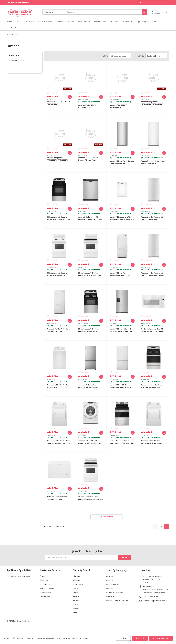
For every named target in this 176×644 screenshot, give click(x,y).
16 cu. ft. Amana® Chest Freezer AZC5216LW (57, 498)
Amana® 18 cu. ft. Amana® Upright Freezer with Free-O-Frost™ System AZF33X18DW (153, 274)
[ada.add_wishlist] (68, 97)
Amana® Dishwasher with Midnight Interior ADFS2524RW (122, 218)
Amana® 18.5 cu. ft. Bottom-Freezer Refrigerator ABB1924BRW (59, 330)
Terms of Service (47, 589)
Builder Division (47, 597)
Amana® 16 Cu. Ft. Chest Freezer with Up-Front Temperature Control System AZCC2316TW (90, 159)
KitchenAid (78, 577)
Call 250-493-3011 (150, 597)
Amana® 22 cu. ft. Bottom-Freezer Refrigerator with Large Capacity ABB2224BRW (121, 386)
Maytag (76, 593)
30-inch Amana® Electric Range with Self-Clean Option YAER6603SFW (90, 274)
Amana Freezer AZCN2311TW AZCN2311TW (59, 103)
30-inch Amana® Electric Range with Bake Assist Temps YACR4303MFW (57, 274)
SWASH (76, 609)
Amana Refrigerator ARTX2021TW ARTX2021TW (152, 103)
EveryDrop (78, 605)
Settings (123, 638)
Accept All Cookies (161, 638)
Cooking (110, 577)
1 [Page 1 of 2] (156, 527)
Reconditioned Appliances (117, 601)
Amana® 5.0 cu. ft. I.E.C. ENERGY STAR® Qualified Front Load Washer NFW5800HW (90, 442)
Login (153, 13)
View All (76, 613)
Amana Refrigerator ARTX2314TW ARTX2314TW (58, 159)
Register (160, 13)
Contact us (44, 577)
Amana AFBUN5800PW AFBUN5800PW (118, 106)
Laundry (110, 589)
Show (105, 56)
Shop (18, 22)
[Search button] (144, 12)
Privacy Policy (46, 593)
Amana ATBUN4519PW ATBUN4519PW (87, 106)
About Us (44, 581)
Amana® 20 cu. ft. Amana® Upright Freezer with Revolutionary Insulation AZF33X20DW (152, 218)
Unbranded (78, 585)
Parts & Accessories (114, 593)
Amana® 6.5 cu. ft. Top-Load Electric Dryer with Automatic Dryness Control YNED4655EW (59, 442)
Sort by (141, 56)
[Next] (167, 527)
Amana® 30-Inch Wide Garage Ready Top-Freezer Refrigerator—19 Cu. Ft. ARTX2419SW (153, 162)
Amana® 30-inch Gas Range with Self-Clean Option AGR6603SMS (152, 386)
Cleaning (110, 581)
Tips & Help (141, 22)
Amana (76, 597)
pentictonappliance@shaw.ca (155, 601)
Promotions (45, 585)
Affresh (76, 601)
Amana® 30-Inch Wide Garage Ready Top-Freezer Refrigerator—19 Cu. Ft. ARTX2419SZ (122, 162)
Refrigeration (112, 585)
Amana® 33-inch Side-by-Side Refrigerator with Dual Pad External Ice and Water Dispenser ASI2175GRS (122, 330)
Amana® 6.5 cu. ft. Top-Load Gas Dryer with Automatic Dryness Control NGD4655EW (153, 442)
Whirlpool (77, 581)
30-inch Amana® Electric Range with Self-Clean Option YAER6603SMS (122, 442)
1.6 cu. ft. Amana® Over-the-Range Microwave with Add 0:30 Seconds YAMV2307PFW (153, 330)
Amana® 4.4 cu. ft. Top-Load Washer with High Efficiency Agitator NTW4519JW (59, 386)
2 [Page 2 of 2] (161, 527)
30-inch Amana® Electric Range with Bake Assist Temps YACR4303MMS (88, 330)
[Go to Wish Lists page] (168, 12)
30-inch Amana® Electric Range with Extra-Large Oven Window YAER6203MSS (59, 218)
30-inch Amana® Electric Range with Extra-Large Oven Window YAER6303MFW (90, 498)
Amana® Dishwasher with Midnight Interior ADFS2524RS (90, 218)
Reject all (140, 638)
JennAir (76, 589)
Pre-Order (111, 597)
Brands (29, 22)
